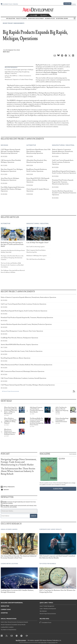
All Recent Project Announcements (10, 391)
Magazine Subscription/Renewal (12, 603)
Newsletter (5, 606)
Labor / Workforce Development (48, 609)
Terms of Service (52, 643)
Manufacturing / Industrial (63, 145)
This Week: (19, 506)
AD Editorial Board (62, 18)
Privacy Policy (44, 643)
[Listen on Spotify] (19, 490)
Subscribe (67, 4)
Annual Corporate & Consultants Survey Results (13, 625)
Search (44, 15)
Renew (74, 4)
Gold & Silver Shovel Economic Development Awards (14, 622)
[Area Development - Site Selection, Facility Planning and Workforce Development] (39, 10)
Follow (33, 15)
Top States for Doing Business (9, 630)
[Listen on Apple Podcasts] (19, 487)
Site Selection (43, 611)
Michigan (54, 72)
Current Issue (6, 610)
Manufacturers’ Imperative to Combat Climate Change (19, 80)
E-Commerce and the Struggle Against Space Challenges (19, 70)
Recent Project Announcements (14, 23)
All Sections (75, 19)
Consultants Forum (7, 4)
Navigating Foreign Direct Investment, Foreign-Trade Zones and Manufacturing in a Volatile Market (19, 462)
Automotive (31, 145)
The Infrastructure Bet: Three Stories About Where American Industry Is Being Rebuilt (18, 471)
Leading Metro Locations (7, 627)
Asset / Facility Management (47, 606)
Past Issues (73, 454)
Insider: (18, 503)
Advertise (16, 4)
